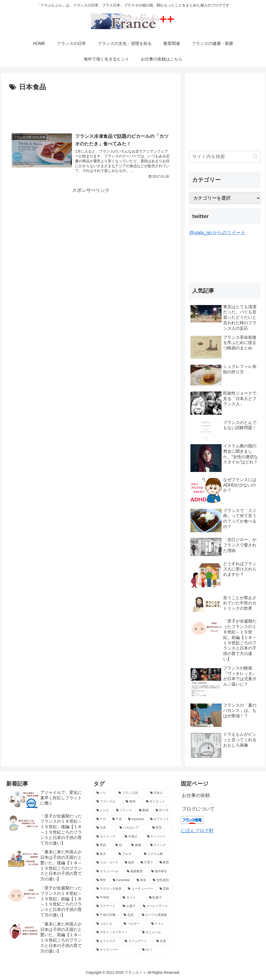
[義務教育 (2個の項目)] (136, 871)
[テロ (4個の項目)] (101, 819)
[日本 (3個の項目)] (105, 828)
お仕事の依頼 (196, 795)
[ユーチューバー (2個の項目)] (141, 889)
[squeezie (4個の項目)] (136, 819)
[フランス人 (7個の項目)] (108, 802)
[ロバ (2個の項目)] (156, 950)
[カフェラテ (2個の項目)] (108, 941)
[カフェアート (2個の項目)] (138, 941)
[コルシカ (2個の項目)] (107, 924)
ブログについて (198, 809)
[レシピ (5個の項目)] (103, 810)
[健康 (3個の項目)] (138, 845)
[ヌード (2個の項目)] (133, 898)
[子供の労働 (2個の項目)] (107, 915)
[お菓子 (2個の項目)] (130, 906)
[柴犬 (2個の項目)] (105, 854)
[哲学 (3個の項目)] (161, 828)
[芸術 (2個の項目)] (165, 889)
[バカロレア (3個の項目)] (133, 828)
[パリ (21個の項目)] (105, 793)
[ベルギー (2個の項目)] (134, 924)
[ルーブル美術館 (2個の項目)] (156, 915)
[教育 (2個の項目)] (165, 863)
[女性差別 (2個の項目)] (161, 880)
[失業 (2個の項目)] (163, 941)
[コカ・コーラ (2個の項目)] (108, 863)
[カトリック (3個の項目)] (108, 837)
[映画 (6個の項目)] (133, 802)
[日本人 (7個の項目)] (160, 793)
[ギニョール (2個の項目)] (156, 932)
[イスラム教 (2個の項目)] (157, 854)
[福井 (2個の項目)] (130, 863)
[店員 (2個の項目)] (130, 915)
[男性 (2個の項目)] (102, 880)
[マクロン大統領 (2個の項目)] (109, 889)
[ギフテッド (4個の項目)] (160, 819)
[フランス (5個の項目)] (125, 810)
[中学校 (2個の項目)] (107, 898)
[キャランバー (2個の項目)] (116, 950)
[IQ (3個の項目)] (121, 845)
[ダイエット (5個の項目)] (158, 802)
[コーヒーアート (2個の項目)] (156, 906)
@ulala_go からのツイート (217, 233)
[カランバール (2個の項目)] (109, 871)
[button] (255, 157)
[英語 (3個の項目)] (103, 845)
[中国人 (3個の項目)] (133, 837)
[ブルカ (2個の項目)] (128, 854)
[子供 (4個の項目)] (117, 819)
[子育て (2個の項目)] (147, 863)
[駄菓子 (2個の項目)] (159, 898)
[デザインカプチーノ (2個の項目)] (116, 932)
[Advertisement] (91, 109)
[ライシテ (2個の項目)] (160, 845)
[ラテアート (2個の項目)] (107, 906)
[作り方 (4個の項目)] (163, 810)
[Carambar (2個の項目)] (122, 880)
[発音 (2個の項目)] (142, 880)
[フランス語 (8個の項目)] (131, 793)
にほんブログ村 (197, 831)
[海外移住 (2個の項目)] (160, 871)
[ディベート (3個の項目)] (158, 837)
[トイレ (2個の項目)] (160, 924)
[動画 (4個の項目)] (144, 810)
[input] (225, 157)
